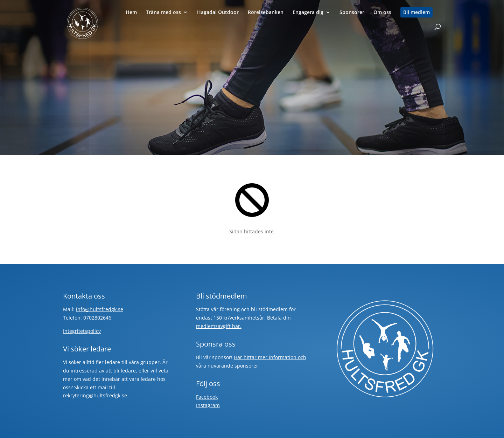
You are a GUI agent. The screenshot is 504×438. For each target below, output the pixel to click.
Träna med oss (163, 13)
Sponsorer (352, 13)
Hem (131, 13)
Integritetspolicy (82, 331)
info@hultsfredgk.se (100, 309)
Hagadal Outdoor (218, 13)
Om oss (382, 13)
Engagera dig (308, 13)
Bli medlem (416, 12)
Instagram (208, 405)
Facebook (207, 397)
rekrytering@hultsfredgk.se (95, 395)
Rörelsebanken (266, 13)
